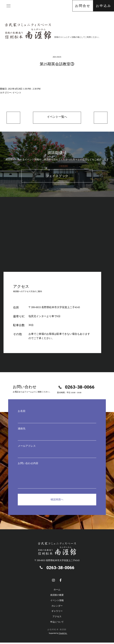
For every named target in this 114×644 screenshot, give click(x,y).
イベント (17, 93)
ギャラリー (57, 613)
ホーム (57, 591)
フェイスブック (57, 177)
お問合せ (83, 6)
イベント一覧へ (57, 118)
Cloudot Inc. (63, 635)
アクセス (57, 618)
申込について (57, 623)
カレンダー (57, 607)
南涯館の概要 (57, 596)
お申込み (104, 6)
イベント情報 (57, 602)
